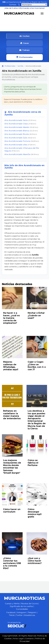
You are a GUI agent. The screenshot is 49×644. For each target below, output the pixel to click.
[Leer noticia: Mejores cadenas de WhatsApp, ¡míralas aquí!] (12, 347)
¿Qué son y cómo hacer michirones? (35, 561)
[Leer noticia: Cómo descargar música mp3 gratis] (37, 494)
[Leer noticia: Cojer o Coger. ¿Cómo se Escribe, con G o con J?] (37, 347)
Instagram (22, 612)
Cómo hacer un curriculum (12, 511)
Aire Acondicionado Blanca (17, 131)
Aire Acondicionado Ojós (16, 138)
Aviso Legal (18, 638)
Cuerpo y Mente (12, 604)
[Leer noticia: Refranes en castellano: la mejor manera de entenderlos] (12, 396)
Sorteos (13, 5)
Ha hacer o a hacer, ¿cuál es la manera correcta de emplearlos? (11, 318)
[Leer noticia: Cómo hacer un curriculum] (12, 494)
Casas (25, 43)
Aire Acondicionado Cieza (16, 124)
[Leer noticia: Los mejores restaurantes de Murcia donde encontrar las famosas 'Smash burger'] (12, 445)
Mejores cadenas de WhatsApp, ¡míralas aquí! (11, 366)
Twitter (19, 615)
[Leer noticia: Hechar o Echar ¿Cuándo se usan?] (37, 298)
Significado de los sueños (21, 606)
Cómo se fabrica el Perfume (33, 463)
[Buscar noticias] (19, 5)
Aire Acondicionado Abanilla (17, 154)
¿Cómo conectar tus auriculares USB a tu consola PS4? (12, 563)
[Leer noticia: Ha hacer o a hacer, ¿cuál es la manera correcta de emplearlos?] (12, 298)
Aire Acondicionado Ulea (16, 145)
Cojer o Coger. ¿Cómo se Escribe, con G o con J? (37, 366)
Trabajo (24, 50)
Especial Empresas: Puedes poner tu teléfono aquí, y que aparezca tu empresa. (23, 101)
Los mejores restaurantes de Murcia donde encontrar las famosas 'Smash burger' (12, 467)
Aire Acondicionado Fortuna (17, 141)
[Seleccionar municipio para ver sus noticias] (34, 5)
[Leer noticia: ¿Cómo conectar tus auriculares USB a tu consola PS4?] (12, 543)
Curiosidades (22, 609)
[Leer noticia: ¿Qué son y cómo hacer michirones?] (37, 543)
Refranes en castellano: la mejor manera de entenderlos (12, 415)
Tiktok (12, 615)
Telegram (32, 612)
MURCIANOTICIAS (19, 13)
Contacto (29, 638)
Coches (25, 36)
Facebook (11, 612)
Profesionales (24, 57)
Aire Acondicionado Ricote (17, 134)
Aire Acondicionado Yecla (16, 120)
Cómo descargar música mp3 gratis (35, 513)
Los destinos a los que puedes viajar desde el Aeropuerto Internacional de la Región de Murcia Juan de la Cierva (37, 420)
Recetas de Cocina (29, 604)
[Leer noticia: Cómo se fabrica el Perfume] (37, 445)
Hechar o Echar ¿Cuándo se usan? (36, 315)
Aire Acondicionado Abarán (17, 127)
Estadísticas (30, 615)
